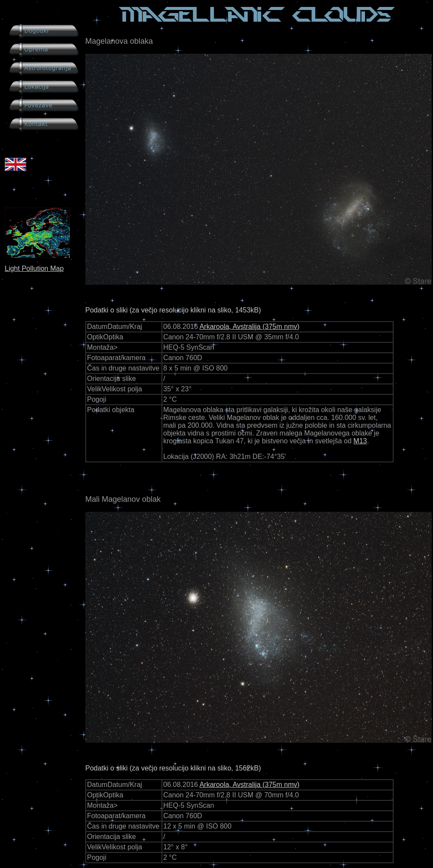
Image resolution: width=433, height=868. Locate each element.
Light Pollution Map (34, 268)
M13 (360, 441)
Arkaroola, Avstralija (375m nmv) (250, 327)
